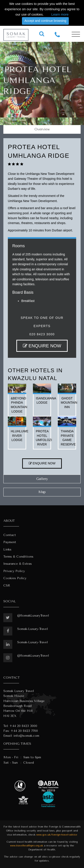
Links (7, 549)
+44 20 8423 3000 (23, 726)
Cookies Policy (15, 578)
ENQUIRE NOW (42, 346)
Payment (10, 542)
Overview (42, 129)
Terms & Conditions (18, 557)
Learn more (60, 14)
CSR (7, 586)
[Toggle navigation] (76, 34)
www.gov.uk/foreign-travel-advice (57, 835)
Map (42, 492)
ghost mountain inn (69, 403)
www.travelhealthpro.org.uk (27, 846)
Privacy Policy (14, 571)
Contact (10, 535)
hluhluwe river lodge (20, 436)
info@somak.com (26, 736)
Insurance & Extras (18, 564)
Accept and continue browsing (45, 21)
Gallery (42, 479)
